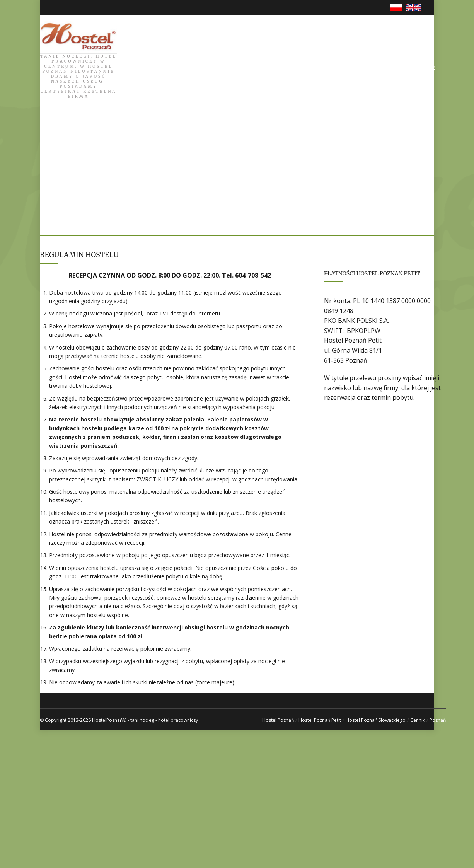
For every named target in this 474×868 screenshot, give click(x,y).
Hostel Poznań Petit (320, 720)
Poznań (438, 720)
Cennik (418, 720)
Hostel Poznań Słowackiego (376, 720)
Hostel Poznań (278, 720)
